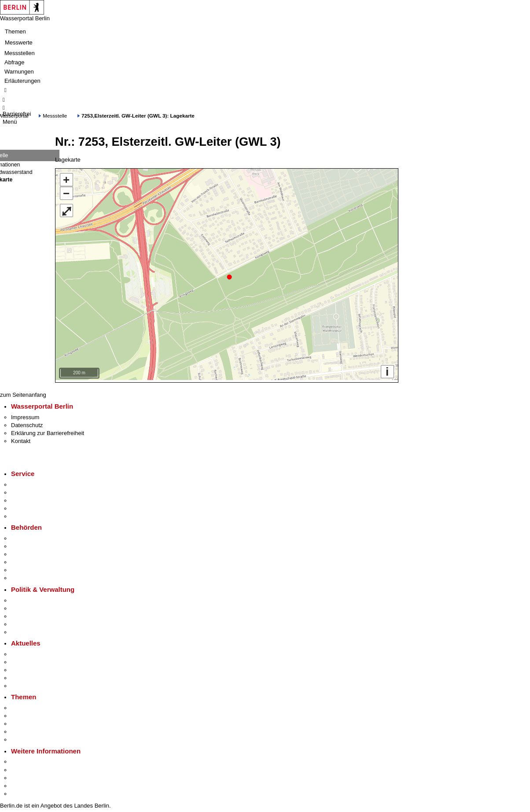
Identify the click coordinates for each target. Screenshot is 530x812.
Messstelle (55, 116)
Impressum (25, 415)
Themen (15, 31)
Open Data (25, 622)
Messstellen (20, 53)
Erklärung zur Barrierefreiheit (48, 431)
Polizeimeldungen (34, 660)
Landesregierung (33, 598)
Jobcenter (24, 568)
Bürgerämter (27, 560)
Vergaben (23, 630)
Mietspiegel (26, 729)
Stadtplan (23, 792)
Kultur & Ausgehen (35, 759)
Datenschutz (27, 423)
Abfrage (15, 62)
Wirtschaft (24, 776)
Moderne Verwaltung (37, 722)
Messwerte (19, 42)
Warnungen (19, 72)
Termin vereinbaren (35, 490)
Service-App (27, 482)
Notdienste (25, 506)
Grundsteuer (27, 737)
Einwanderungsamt (35, 576)
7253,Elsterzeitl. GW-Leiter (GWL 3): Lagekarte (138, 116)
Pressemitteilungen (35, 652)
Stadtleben (25, 784)
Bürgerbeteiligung (33, 614)
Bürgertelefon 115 (34, 498)
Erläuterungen (22, 81)
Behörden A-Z (29, 536)
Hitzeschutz (26, 684)
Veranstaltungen (32, 668)
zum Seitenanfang (23, 393)
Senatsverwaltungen (37, 544)
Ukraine (21, 676)
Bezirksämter (28, 552)
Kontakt (21, 439)
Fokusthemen (28, 706)
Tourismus (24, 767)
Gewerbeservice (32, 514)
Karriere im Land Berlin (40, 606)
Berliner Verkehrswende (41, 714)
